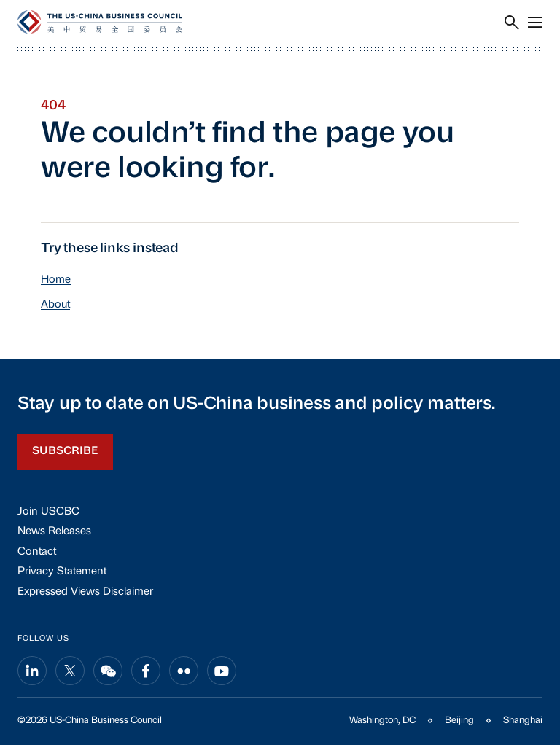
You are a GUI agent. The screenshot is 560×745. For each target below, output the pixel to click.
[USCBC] (100, 22)
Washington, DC (382, 721)
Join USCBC (48, 512)
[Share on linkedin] (32, 671)
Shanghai (523, 721)
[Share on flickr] (184, 671)
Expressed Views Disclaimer (85, 592)
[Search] (512, 23)
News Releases (54, 532)
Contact (37, 552)
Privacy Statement (62, 572)
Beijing (459, 721)
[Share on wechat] (108, 671)
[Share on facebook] (146, 671)
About (55, 305)
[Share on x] (70, 671)
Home (56, 280)
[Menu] (535, 23)
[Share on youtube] (222, 671)
